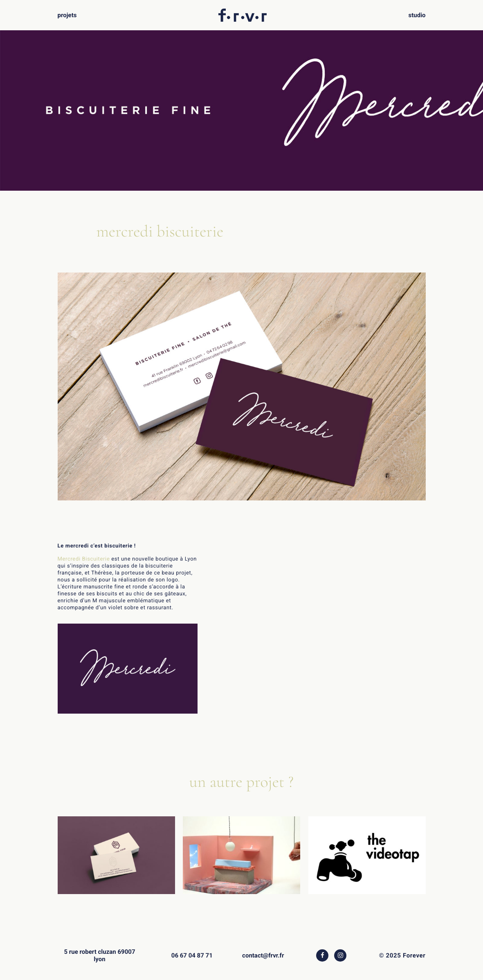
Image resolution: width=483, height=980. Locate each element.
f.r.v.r (242, 12)
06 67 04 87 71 (192, 955)
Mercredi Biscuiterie (84, 559)
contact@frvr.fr (263, 955)
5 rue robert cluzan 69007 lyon (99, 955)
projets (67, 15)
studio (417, 15)
